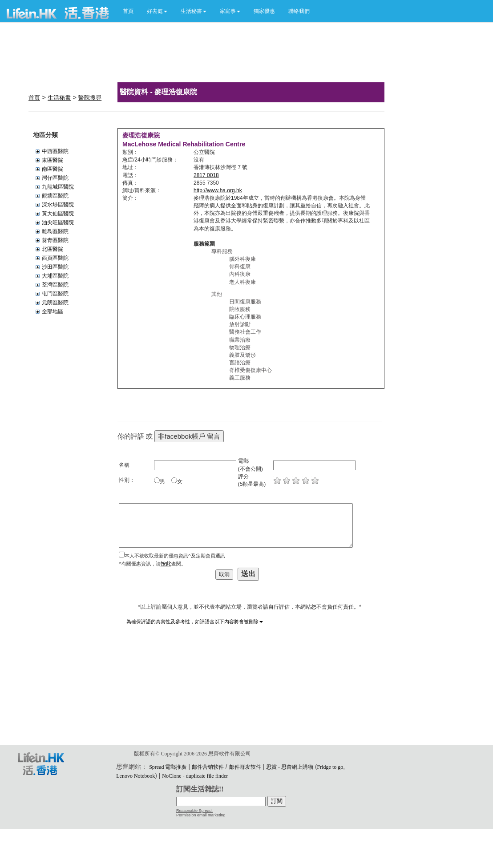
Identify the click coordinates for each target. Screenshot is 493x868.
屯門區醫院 (55, 294)
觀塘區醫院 (55, 196)
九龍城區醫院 (58, 187)
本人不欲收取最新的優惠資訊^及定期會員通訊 (175, 556)
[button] (157, 11)
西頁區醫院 (55, 258)
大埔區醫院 (55, 276)
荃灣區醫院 (55, 285)
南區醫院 (53, 169)
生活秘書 (59, 98)
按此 (166, 564)
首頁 (128, 11)
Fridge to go (330, 767)
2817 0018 (206, 175)
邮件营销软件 (208, 767)
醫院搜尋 (90, 98)
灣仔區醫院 (55, 178)
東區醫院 (53, 160)
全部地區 (53, 311)
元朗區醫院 (55, 303)
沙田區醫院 (55, 267)
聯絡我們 (299, 11)
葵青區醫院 (55, 240)
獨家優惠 (264, 11)
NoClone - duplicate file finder (195, 776)
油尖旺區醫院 (58, 222)
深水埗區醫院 (58, 205)
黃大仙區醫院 (58, 214)
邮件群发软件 (245, 767)
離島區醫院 (55, 231)
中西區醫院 (55, 151)
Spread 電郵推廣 (168, 767)
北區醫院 (53, 249)
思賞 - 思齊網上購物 (290, 767)
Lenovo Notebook (135, 776)
